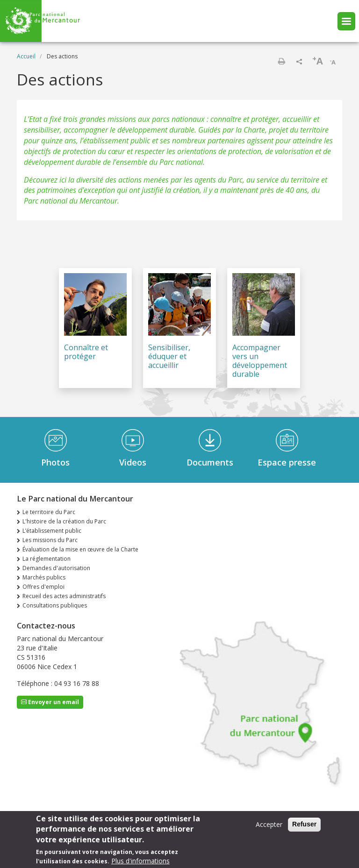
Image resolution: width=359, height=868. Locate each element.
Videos (133, 462)
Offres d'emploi (43, 587)
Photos (55, 462)
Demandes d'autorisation (56, 568)
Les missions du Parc (50, 540)
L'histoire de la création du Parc (64, 521)
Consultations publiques (55, 605)
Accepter (269, 829)
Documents (210, 462)
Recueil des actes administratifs (64, 596)
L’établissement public (52, 531)
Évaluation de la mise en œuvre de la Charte (80, 549)
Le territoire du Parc (49, 512)
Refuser (304, 828)
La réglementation (47, 559)
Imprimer (281, 61)
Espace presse (287, 462)
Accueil (26, 56)
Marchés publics (44, 577)
